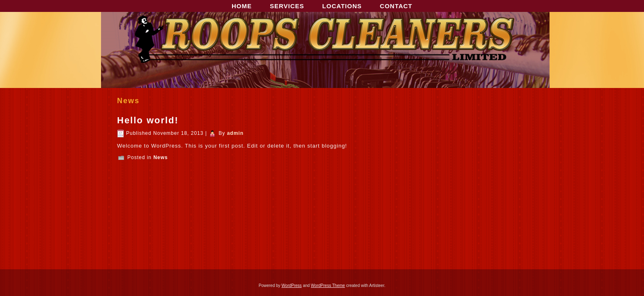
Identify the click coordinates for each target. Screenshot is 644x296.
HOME (242, 6)
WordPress (291, 286)
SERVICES (287, 6)
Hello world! (148, 120)
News (160, 157)
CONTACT (396, 6)
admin (235, 133)
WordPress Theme (328, 286)
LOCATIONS (342, 6)
